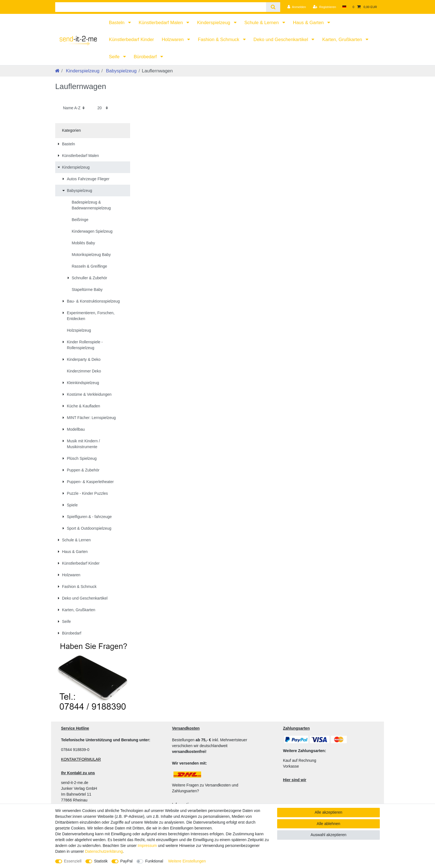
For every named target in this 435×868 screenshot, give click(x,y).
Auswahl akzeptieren (328, 835)
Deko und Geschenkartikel (281, 40)
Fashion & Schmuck (219, 40)
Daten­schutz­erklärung (104, 851)
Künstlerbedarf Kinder (131, 40)
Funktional (154, 861)
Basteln (117, 23)
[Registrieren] (324, 7)
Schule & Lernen (262, 23)
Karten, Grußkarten (343, 40)
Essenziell (73, 861)
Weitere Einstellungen (187, 861)
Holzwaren (173, 40)
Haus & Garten (309, 23)
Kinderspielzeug (214, 23)
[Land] (344, 7)
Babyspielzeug (121, 71)
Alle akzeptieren (328, 812)
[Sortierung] (74, 108)
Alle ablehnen (329, 824)
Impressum (147, 846)
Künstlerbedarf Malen (161, 23)
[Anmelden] (297, 7)
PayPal (127, 861)
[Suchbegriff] (161, 7)
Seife (115, 57)
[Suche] (273, 7)
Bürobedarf (146, 57)
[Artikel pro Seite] (103, 108)
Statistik (101, 861)
